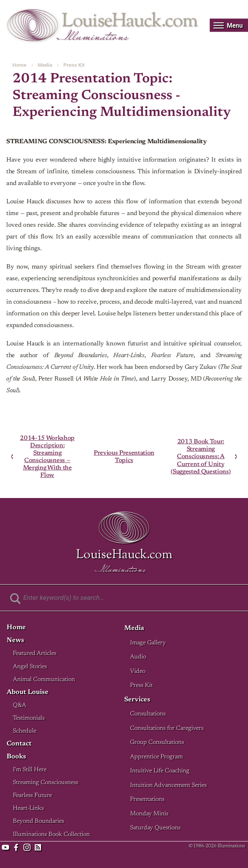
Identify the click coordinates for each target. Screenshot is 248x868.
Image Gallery (148, 643)
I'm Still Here (30, 770)
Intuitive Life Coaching (160, 771)
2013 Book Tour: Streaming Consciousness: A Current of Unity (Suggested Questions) (201, 456)
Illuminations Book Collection (51, 835)
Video (138, 671)
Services (137, 700)
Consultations (148, 714)
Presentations (147, 800)
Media (45, 65)
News (15, 641)
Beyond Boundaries (38, 821)
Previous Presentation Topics (124, 457)
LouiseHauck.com (129, 22)
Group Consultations (157, 743)
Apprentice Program (156, 757)
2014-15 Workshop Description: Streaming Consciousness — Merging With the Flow (47, 456)
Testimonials (29, 718)
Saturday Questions (155, 828)
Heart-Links (28, 808)
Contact (19, 744)
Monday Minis (149, 814)
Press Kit (74, 65)
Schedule (25, 731)
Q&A (20, 705)
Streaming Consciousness (45, 783)
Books (16, 757)
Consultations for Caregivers (167, 728)
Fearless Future (32, 796)
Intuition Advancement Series (168, 785)
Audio (138, 657)
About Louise (28, 693)
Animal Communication (44, 680)
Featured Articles (35, 654)
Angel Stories (30, 667)
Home (20, 65)
